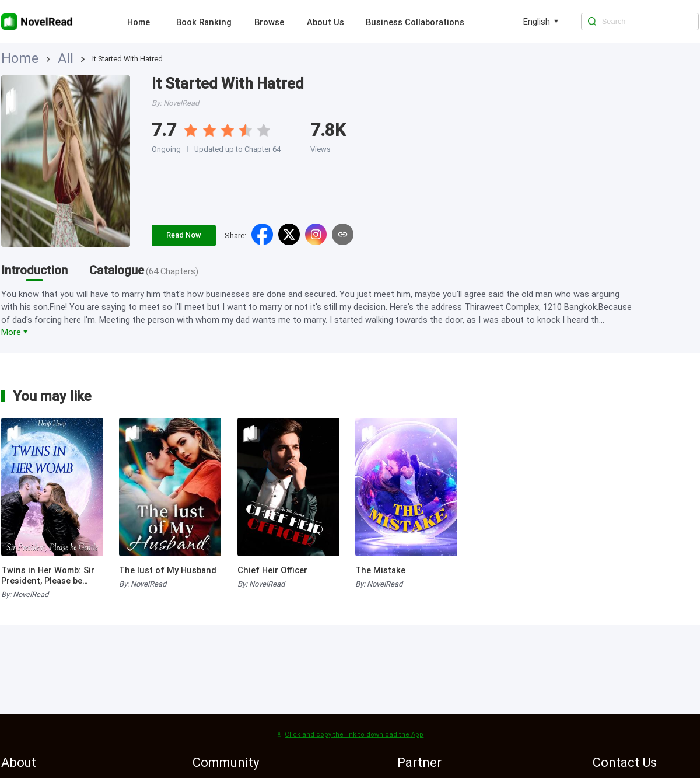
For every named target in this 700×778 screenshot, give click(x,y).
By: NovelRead (25, 594)
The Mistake (380, 570)
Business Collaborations (415, 22)
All (38, 59)
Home (139, 22)
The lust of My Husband (168, 570)
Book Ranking (204, 22)
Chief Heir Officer (272, 570)
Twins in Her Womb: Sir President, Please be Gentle (48, 575)
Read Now (184, 235)
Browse (269, 22)
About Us (325, 22)
